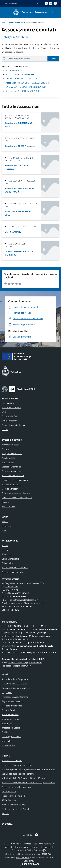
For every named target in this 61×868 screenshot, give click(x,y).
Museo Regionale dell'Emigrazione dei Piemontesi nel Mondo (29, 769)
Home (4, 23)
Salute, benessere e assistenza (16, 493)
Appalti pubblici (9, 458)
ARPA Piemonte (9, 800)
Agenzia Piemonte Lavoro (13, 805)
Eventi (5, 545)
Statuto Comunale (10, 714)
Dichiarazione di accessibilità (14, 684)
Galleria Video (8, 563)
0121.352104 (12, 587)
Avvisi (4, 530)
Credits (5, 732)
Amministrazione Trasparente (15, 679)
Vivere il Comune (16, 23)
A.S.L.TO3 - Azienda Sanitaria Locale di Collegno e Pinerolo (28, 783)
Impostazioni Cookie (11, 728)
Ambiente (6, 449)
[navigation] (6, 12)
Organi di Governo (10, 403)
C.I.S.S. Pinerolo (9, 791)
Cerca (53, 59)
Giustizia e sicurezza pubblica (15, 480)
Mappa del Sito (8, 745)
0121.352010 (12, 590)
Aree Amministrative (11, 407)
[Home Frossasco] (28, 12)
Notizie (5, 522)
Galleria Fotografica (10, 559)
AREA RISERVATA (29, 864)
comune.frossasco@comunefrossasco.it (26, 603)
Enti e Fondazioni (10, 421)
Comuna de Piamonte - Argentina (17, 765)
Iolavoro (5, 813)
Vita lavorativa (8, 506)
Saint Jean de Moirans (12, 760)
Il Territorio (6, 554)
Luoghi (5, 550)
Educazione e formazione (13, 475)
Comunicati (7, 526)
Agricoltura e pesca (10, 445)
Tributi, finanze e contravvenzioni (17, 498)
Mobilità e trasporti (10, 489)
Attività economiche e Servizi (15, 568)
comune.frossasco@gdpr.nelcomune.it (25, 662)
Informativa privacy (10, 719)
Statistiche (7, 741)
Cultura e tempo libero (12, 471)
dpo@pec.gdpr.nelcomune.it (19, 666)
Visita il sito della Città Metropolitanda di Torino (23, 778)
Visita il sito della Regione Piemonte (18, 774)
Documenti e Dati (10, 416)
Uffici (4, 412)
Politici (5, 429)
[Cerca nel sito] (54, 12)
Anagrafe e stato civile (12, 453)
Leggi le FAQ (7, 692)
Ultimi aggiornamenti (11, 737)
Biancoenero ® (23, 857)
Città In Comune (34, 850)
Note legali (7, 723)
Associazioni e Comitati (12, 572)
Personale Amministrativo (14, 425)
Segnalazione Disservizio (13, 701)
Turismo (5, 502)
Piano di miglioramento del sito (16, 688)
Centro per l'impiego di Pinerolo (16, 809)
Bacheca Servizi (9, 710)
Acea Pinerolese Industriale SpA (16, 787)
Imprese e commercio (11, 484)
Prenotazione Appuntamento (15, 697)
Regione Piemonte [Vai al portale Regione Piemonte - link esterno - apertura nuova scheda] (10, 3)
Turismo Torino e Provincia (13, 796)
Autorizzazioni (8, 462)
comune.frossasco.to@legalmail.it (23, 600)
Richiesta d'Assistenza (12, 706)
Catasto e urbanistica (11, 467)
